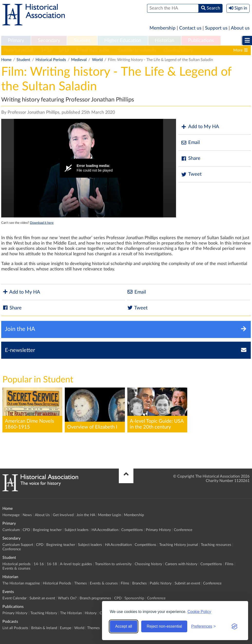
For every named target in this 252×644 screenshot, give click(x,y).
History (91, 613)
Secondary (49, 41)
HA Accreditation (105, 530)
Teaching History (44, 613)
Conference (183, 530)
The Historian (71, 613)
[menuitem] (16, 41)
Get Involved (63, 515)
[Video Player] (89, 168)
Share (191, 158)
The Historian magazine (21, 583)
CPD (26, 530)
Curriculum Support (18, 545)
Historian (165, 41)
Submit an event (187, 583)
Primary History (158, 530)
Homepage (11, 515)
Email (190, 143)
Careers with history (217, 50)
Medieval (79, 60)
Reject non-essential (164, 626)
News (27, 515)
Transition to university (137, 50)
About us (240, 28)
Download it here (42, 223)
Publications (201, 41)
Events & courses (16, 568)
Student (82, 41)
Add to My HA (200, 127)
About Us (42, 515)
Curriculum (11, 530)
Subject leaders (77, 530)
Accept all (124, 626)
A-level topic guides (93, 50)
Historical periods (19, 50)
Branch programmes (95, 598)
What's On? (67, 598)
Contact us (190, 28)
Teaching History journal (179, 545)
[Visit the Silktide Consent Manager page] (234, 626)
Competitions (132, 530)
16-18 (64, 50)
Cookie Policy (199, 612)
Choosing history (178, 50)
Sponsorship (134, 598)
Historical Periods (51, 60)
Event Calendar (14, 598)
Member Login (109, 515)
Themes (81, 583)
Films (229, 564)
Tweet (191, 174)
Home (6, 60)
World (97, 60)
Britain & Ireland (44, 628)
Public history (161, 583)
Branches (140, 583)
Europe (66, 628)
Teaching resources (216, 545)
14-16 (46, 50)
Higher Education (123, 41)
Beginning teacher (47, 530)
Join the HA (86, 515)
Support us (216, 28)
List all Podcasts (15, 628)
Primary (16, 41)
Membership (163, 28)
